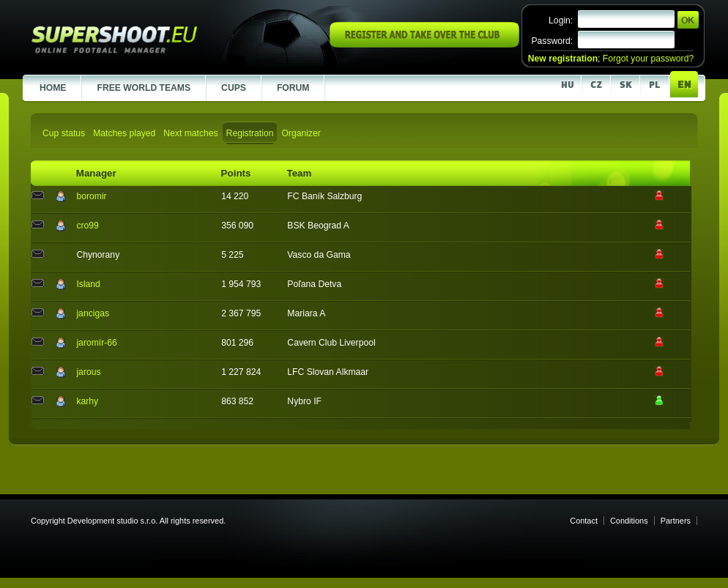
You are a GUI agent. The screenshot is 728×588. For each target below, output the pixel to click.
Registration (250, 133)
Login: (561, 21)
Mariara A (306, 313)
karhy (87, 401)
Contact (584, 521)
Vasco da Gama (319, 255)
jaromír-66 (96, 343)
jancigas (93, 313)
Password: (552, 41)
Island (88, 284)
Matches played (124, 133)
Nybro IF (304, 401)
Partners (676, 521)
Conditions (629, 521)
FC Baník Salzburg (324, 196)
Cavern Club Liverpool (331, 343)
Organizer (301, 133)
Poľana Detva (314, 284)
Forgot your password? (648, 59)
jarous (88, 372)
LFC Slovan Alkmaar (328, 372)
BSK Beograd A (318, 226)
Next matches (190, 133)
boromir (91, 196)
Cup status (64, 133)
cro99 (87, 226)
